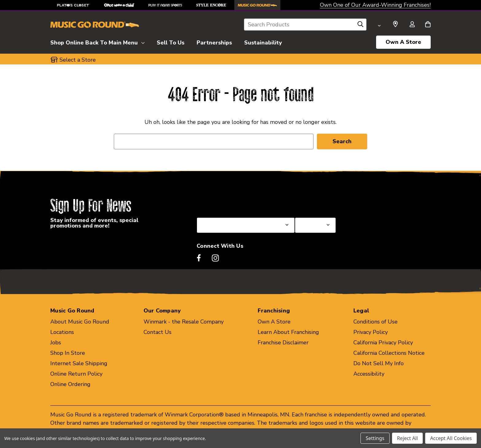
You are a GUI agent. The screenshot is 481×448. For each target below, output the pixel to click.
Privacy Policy (371, 332)
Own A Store (403, 42)
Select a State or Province (230, 203)
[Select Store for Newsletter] (315, 225)
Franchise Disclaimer (283, 343)
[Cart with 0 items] (428, 25)
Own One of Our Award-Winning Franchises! (375, 5)
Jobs (56, 343)
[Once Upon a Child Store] (119, 5)
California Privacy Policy (383, 343)
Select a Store (313, 203)
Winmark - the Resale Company (184, 322)
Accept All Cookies (451, 438)
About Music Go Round (80, 322)
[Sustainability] (263, 42)
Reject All (407, 438)
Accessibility (369, 374)
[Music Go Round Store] (257, 5)
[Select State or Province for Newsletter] (246, 225)
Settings (375, 438)
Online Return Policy (76, 374)
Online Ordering (70, 384)
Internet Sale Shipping (79, 363)
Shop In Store (68, 353)
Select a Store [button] (78, 60)
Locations (62, 332)
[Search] (360, 26)
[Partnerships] (214, 42)
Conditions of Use (375, 322)
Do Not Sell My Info (379, 363)
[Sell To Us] (171, 42)
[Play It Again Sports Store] (165, 5)
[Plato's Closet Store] (73, 5)
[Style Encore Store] (211, 5)
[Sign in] (412, 25)
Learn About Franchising (288, 332)
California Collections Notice (389, 353)
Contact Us (158, 332)
